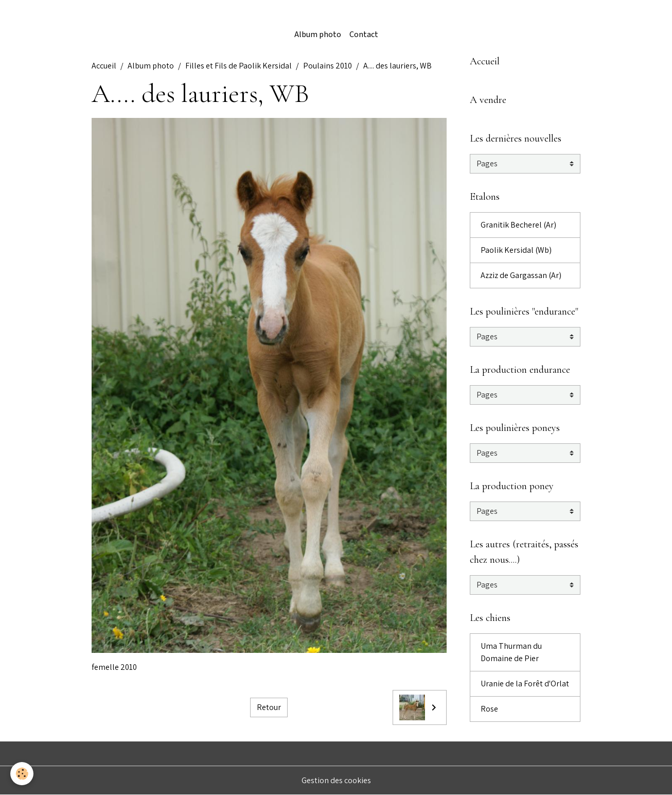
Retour (269, 707)
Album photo (318, 35)
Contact (364, 35)
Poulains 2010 (328, 66)
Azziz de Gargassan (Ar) (521, 275)
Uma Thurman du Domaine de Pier (511, 652)
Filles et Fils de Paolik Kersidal (238, 66)
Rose (489, 709)
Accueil (104, 66)
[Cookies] (22, 774)
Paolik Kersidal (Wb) (516, 250)
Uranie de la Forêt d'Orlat (525, 684)
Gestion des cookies (336, 780)
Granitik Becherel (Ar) (518, 225)
